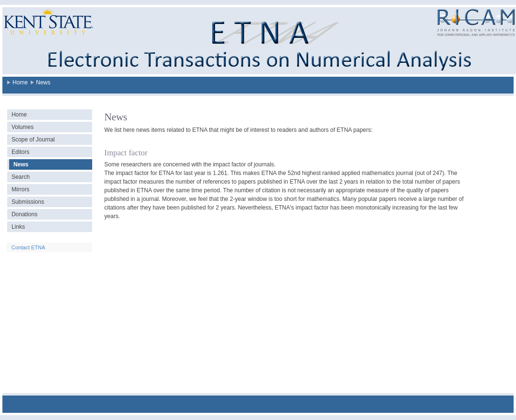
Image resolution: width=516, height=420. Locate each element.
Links (18, 227)
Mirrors (20, 189)
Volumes (23, 127)
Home (20, 82)
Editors (20, 152)
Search (21, 177)
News (43, 82)
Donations (24, 214)
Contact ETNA (28, 247)
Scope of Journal (33, 140)
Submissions (28, 202)
